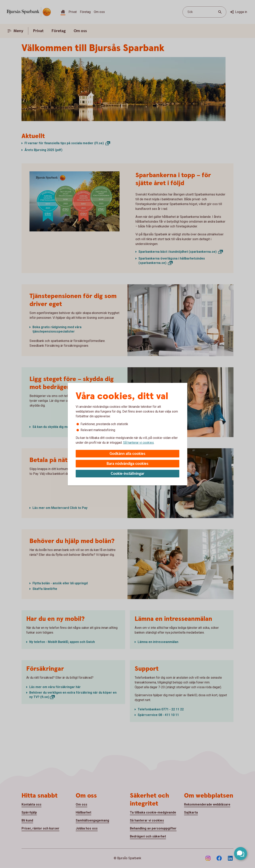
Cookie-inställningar (128, 474)
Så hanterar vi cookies (138, 443)
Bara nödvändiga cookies (127, 464)
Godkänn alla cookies (127, 454)
